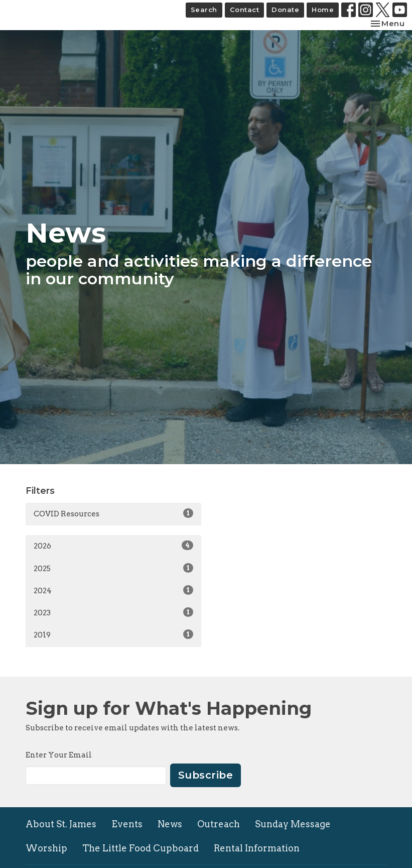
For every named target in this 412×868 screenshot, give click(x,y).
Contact (245, 10)
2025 (113, 568)
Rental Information (257, 848)
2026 (113, 546)
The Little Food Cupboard (141, 848)
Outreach (219, 824)
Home (323, 10)
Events (127, 824)
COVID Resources (113, 513)
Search (204, 10)
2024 (113, 590)
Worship (46, 848)
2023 (113, 612)
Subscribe (206, 775)
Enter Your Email (59, 755)
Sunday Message (293, 824)
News (170, 824)
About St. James (61, 824)
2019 (113, 634)
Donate (285, 10)
